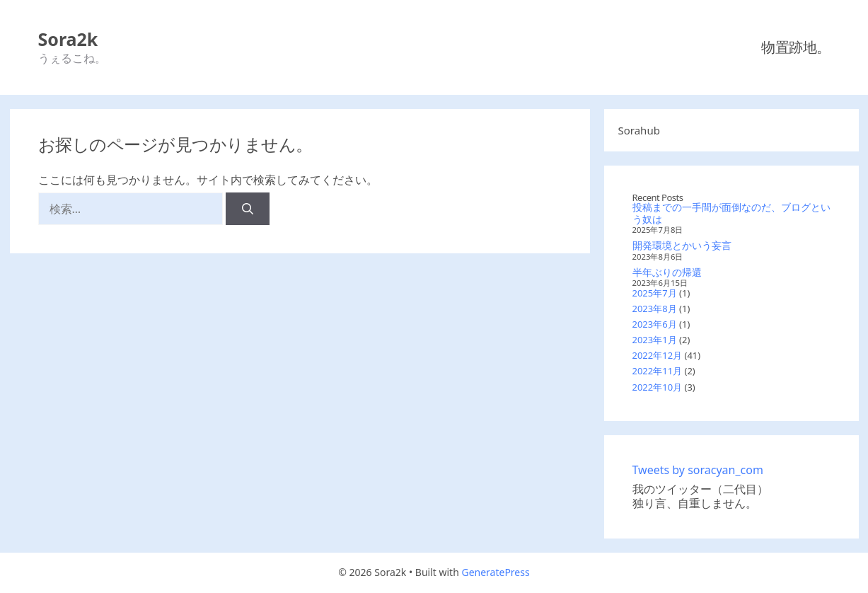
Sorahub (639, 130)
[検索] (248, 209)
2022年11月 (658, 371)
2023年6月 (655, 324)
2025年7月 (655, 293)
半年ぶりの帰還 (667, 272)
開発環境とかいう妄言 (682, 245)
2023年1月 (655, 340)
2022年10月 (658, 387)
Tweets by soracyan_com (698, 470)
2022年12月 (658, 355)
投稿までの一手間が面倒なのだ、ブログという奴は (731, 213)
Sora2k (68, 39)
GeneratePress (495, 572)
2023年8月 (655, 309)
